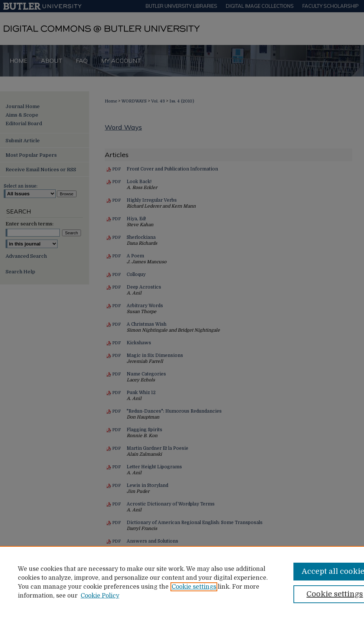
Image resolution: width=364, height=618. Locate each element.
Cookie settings (194, 587)
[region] (182, 582)
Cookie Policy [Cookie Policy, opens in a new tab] (100, 596)
